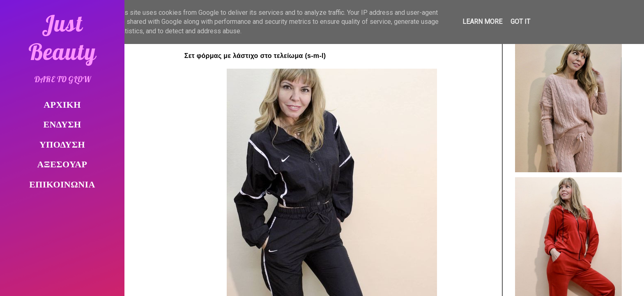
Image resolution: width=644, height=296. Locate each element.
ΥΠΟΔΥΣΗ (62, 145)
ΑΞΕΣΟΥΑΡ (62, 165)
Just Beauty (62, 37)
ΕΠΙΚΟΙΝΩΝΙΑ (62, 185)
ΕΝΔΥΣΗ (62, 125)
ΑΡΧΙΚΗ (62, 105)
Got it (520, 22)
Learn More (482, 22)
